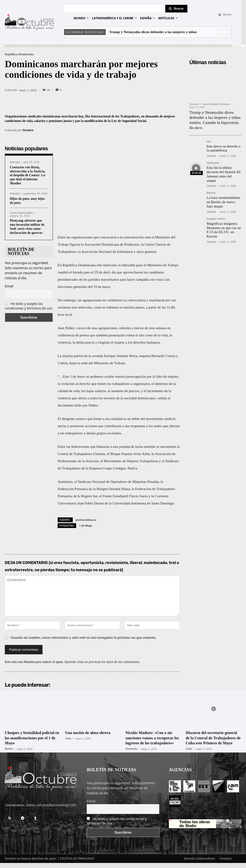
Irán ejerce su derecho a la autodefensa (223, 146)
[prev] (221, 32)
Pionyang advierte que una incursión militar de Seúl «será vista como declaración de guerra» (27, 227)
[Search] (176, 9)
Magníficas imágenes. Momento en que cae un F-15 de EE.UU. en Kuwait (223, 221)
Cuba (68, 739)
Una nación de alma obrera (90, 733)
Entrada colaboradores (200, 864)
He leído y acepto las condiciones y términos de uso (29, 306)
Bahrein (211, 185)
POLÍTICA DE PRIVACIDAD (77, 864)
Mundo (9, 749)
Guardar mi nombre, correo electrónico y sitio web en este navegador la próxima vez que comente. (84, 637)
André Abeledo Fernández (216, 104)
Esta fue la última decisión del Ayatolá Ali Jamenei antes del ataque (223, 169)
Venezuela (131, 754)
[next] (228, 32)
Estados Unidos (216, 211)
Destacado (213, 161)
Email (9, 286)
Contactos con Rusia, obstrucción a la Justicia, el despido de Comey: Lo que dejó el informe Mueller (28, 175)
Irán (209, 139)
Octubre (28, 130)
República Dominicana (19, 54)
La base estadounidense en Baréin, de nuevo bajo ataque (223, 194)
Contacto (226, 864)
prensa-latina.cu (86, 520)
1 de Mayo (86, 525)
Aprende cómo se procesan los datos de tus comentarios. (102, 662)
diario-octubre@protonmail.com (51, 810)
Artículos (15, 162)
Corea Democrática (21, 213)
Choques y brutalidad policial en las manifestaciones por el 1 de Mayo (32, 738)
